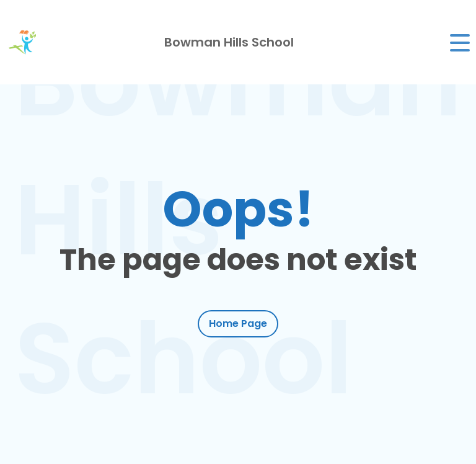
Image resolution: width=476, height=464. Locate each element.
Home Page (238, 323)
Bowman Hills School (229, 42)
